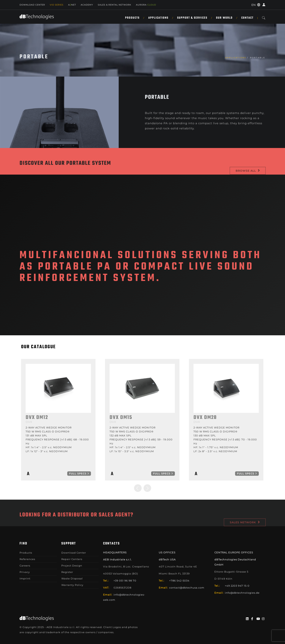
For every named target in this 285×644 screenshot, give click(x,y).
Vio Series (57, 5)
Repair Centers (72, 559)
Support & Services (192, 18)
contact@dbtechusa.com (187, 588)
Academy (87, 5)
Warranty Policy (72, 585)
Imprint (25, 578)
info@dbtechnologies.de (242, 593)
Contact (247, 18)
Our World (224, 18)
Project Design (72, 566)
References (27, 559)
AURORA (146, 5)
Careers (25, 566)
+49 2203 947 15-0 (237, 586)
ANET (72, 5)
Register (67, 572)
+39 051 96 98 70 (125, 581)
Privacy (25, 572)
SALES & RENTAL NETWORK (114, 5)
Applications (158, 18)
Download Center (32, 5)
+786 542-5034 (179, 581)
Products (132, 18)
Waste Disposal (72, 578)
